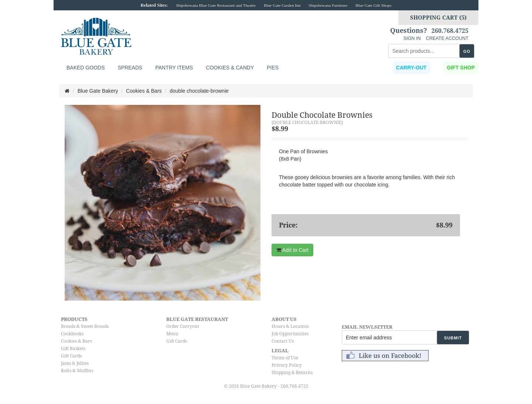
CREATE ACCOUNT (447, 38)
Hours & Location (290, 326)
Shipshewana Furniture (328, 5)
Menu (172, 334)
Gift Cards (71, 356)
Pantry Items (174, 68)
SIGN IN (412, 38)
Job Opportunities (290, 334)
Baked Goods (86, 68)
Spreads (130, 68)
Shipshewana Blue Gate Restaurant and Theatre (216, 5)
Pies (273, 68)
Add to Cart (292, 250)
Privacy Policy (287, 365)
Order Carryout (183, 326)
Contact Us (283, 341)
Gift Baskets (73, 349)
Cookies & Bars (76, 341)
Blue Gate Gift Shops (373, 5)
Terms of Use (285, 358)
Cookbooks (72, 334)
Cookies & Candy (230, 68)
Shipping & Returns (292, 373)
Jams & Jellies (75, 363)
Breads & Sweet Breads (85, 326)
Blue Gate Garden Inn (282, 5)
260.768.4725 (450, 31)
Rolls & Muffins (77, 371)
